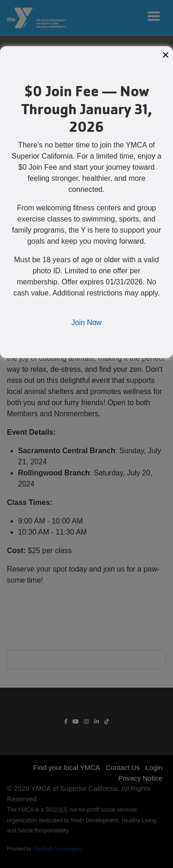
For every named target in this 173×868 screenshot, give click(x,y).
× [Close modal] (166, 55)
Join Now (87, 323)
